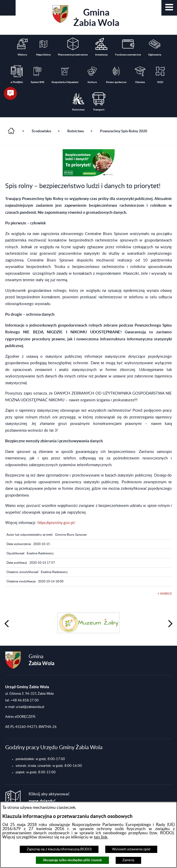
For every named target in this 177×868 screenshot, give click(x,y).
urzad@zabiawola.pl (30, 707)
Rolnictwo (76, 131)
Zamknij (128, 860)
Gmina (86, 16)
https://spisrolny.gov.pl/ (57, 523)
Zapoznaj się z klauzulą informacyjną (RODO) (59, 849)
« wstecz (165, 593)
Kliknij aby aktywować (49, 798)
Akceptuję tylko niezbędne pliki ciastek (72, 860)
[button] (169, 8)
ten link (101, 837)
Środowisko (41, 131)
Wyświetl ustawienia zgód (131, 849)
